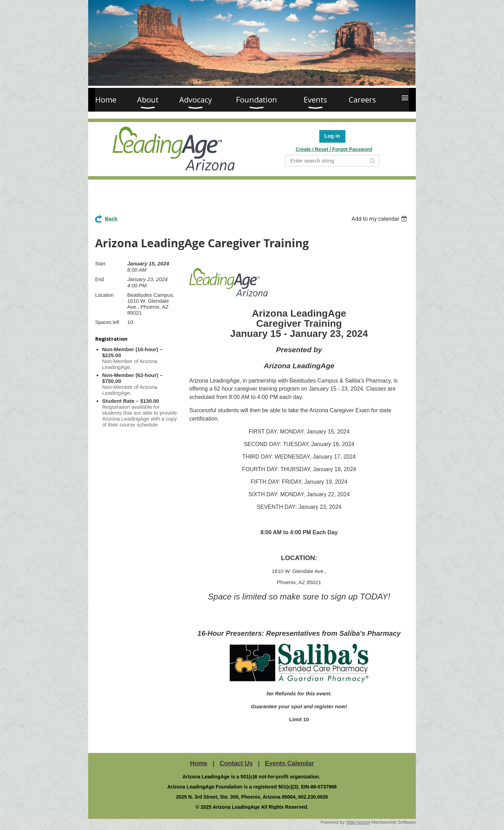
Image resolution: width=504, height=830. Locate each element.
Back (111, 218)
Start (100, 264)
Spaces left (107, 322)
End (100, 279)
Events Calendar (289, 763)
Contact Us (236, 763)
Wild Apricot (358, 822)
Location (104, 295)
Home (199, 763)
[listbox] (380, 219)
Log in (332, 136)
